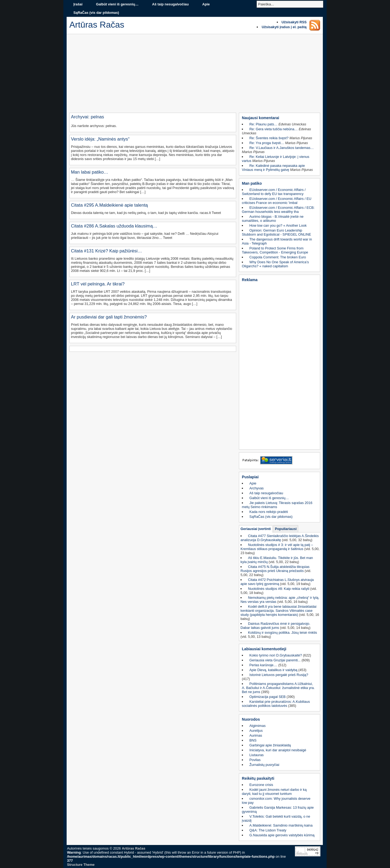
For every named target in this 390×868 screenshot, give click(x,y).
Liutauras (257, 755)
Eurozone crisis (261, 785)
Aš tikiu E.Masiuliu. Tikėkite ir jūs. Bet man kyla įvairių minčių (277, 560)
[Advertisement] (195, 75)
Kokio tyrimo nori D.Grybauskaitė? (276, 655)
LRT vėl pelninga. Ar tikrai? (98, 284)
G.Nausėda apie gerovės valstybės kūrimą (282, 835)
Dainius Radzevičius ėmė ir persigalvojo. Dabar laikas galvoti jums (275, 626)
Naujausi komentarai (261, 118)
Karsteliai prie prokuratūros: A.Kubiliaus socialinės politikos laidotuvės (276, 704)
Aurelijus (256, 731)
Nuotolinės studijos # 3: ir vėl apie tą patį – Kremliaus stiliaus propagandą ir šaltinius (277, 547)
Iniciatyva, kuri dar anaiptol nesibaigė (278, 750)
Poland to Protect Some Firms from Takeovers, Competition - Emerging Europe (275, 250)
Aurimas (256, 735)
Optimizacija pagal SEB (268, 697)
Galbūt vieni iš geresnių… (117, 4)
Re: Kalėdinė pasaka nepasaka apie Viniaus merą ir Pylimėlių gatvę (273, 168)
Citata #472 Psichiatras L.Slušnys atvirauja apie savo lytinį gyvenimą (277, 582)
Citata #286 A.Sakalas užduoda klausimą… (114, 226)
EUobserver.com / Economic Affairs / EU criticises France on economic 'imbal (277, 201)
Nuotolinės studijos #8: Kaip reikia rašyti (279, 589)
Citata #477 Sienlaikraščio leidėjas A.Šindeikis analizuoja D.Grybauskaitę (280, 538)
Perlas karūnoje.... (263, 665)
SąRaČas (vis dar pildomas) (96, 13)
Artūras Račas (134, 848)
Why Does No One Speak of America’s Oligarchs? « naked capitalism (275, 264)
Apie (206, 4)
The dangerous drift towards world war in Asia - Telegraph (277, 241)
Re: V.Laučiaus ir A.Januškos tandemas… (282, 148)
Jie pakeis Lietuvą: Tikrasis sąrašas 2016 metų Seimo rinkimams (277, 505)
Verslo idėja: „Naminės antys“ (100, 139)
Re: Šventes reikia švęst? (269, 138)
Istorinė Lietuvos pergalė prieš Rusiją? (279, 675)
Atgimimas (258, 726)
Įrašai (78, 4)
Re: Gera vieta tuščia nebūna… (274, 129)
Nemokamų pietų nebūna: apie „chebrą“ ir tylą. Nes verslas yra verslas (280, 600)
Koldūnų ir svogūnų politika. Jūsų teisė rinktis (283, 633)
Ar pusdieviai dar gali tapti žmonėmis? (109, 317)
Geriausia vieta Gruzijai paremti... (275, 660)
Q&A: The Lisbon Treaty (268, 830)
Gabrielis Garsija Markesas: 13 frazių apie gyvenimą (278, 810)
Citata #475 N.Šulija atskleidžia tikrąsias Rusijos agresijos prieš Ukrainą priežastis (275, 569)
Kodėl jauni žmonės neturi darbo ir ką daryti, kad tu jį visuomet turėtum (274, 792)
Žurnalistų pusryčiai (264, 765)
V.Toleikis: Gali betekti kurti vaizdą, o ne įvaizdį (276, 818)
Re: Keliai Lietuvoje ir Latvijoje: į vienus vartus (276, 159)
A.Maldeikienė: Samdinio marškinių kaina (281, 825)
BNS (253, 740)
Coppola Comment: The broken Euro (278, 257)
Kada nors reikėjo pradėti (269, 512)
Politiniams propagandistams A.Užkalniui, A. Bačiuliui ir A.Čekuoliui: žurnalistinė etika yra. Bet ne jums (278, 688)
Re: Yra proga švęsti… (267, 143)
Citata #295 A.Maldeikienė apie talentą (109, 205)
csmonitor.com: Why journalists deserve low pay (276, 801)
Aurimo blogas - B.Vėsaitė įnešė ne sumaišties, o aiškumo (273, 219)
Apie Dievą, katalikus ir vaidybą (273, 670)
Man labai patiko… (90, 172)
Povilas (255, 760)
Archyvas (257, 488)
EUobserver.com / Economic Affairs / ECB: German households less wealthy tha (278, 210)
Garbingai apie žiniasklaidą (270, 745)
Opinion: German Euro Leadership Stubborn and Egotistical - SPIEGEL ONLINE (277, 232)
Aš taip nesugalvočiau (170, 4)
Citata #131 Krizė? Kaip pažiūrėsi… (106, 251)
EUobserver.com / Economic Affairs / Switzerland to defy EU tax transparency (274, 192)
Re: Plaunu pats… (264, 124)
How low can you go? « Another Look (278, 225)
